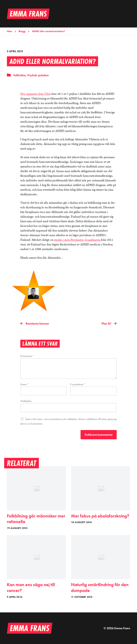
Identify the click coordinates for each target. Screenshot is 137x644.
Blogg (22, 31)
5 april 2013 (15, 51)
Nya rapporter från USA (36, 94)
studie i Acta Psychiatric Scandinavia (78, 240)
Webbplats (26, 401)
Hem (9, 31)
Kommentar (27, 356)
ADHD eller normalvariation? (48, 31)
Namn (25, 384)
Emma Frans (122, 628)
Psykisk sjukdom (38, 75)
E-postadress (78, 384)
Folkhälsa (20, 75)
